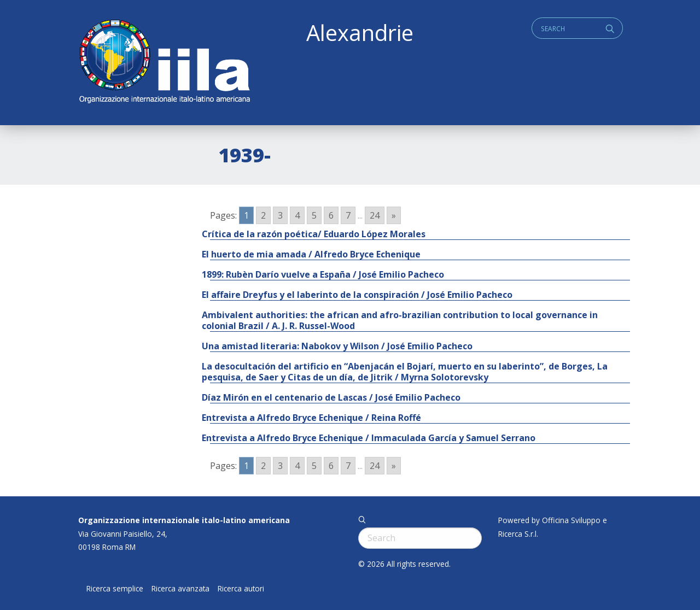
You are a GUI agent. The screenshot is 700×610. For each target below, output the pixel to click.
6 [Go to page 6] (331, 215)
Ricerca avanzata (180, 589)
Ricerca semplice (115, 589)
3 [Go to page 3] (280, 215)
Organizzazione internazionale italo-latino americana (184, 520)
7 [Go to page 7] (348, 215)
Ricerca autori (241, 589)
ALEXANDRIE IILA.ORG (164, 63)
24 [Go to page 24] (375, 215)
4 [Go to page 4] (297, 215)
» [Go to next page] (394, 215)
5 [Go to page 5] (314, 215)
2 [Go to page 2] (263, 215)
